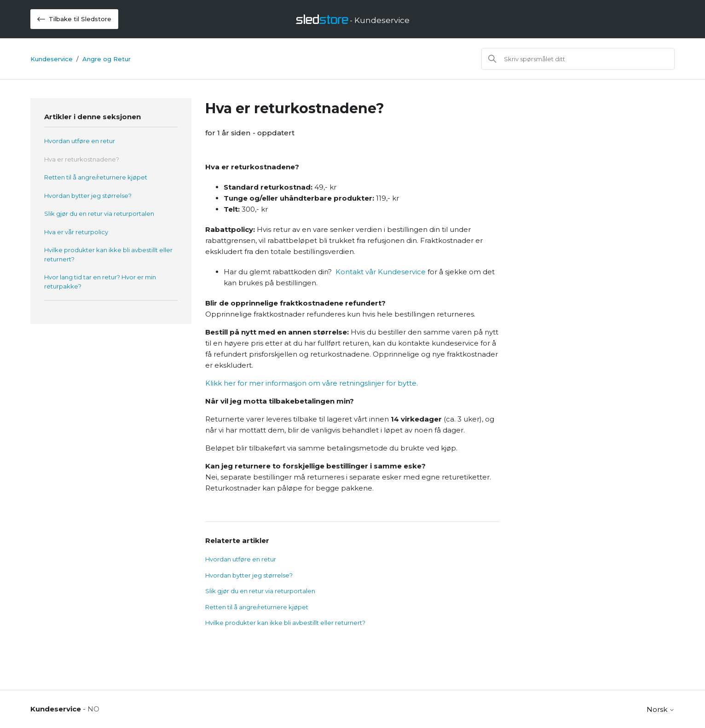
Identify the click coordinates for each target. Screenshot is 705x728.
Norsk (661, 709)
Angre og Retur (107, 59)
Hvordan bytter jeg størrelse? (88, 196)
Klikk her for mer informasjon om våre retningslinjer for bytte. (312, 383)
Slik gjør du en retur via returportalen (99, 214)
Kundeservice (52, 59)
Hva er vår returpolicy (76, 232)
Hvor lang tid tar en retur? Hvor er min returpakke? (100, 282)
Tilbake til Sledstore (74, 19)
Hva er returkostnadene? (82, 159)
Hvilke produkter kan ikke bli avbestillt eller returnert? (108, 254)
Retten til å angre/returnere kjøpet (96, 177)
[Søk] (578, 59)
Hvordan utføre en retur (80, 141)
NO (93, 709)
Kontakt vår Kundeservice (381, 272)
